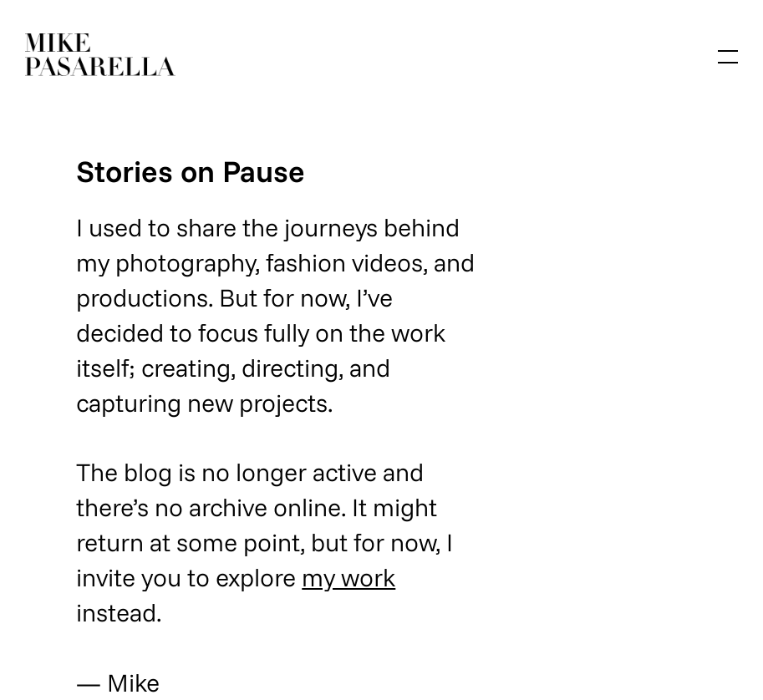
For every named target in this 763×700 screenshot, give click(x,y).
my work (348, 577)
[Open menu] (728, 57)
